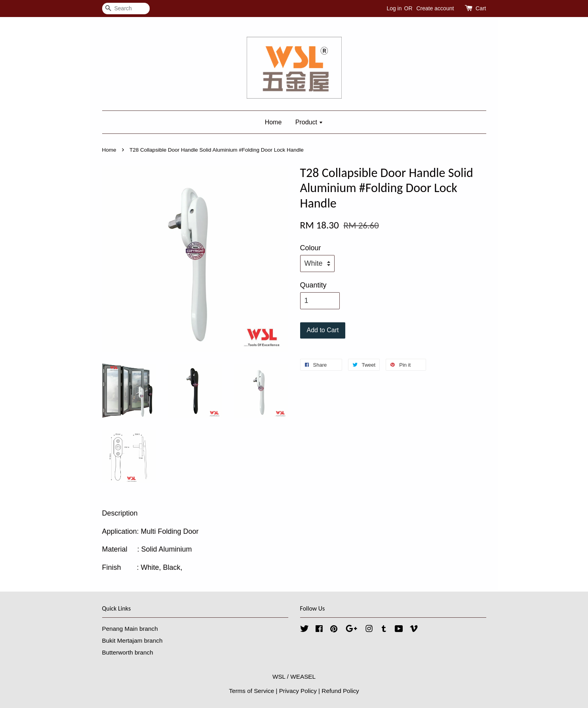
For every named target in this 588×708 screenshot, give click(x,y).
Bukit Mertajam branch (132, 640)
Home (273, 122)
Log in (394, 8)
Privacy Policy (298, 691)
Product (309, 122)
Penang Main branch (130, 629)
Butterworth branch (128, 652)
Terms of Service (251, 691)
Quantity (313, 285)
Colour (311, 248)
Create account (435, 8)
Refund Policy (340, 691)
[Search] (126, 9)
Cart (481, 8)
